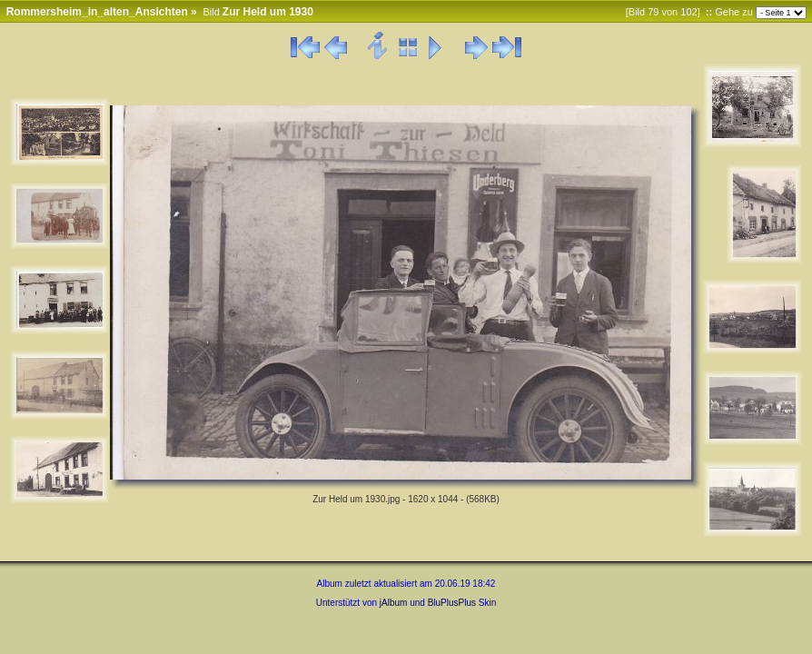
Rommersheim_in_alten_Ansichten (97, 12)
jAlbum (394, 603)
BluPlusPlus (452, 603)
